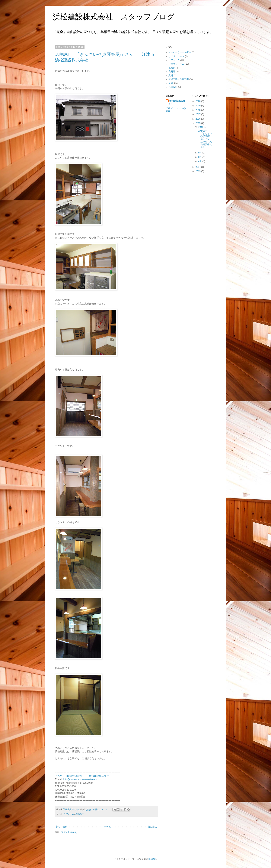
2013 (198, 171)
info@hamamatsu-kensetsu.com (81, 779)
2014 (198, 167)
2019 (198, 106)
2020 (198, 101)
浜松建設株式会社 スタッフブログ (114, 17)
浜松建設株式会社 (177, 102)
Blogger (152, 859)
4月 (200, 161)
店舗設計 (79, 814)
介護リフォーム (176, 64)
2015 (198, 123)
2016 (198, 119)
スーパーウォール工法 (180, 52)
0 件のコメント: (101, 809)
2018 (198, 110)
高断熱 (172, 72)
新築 (171, 83)
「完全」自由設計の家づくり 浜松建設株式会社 (82, 776)
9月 (200, 153)
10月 (201, 127)
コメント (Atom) (69, 832)
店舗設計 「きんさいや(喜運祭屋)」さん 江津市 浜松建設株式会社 (206, 139)
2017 (198, 114)
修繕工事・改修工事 (179, 79)
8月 (200, 157)
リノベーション (176, 56)
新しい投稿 (62, 827)
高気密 (172, 68)
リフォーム (69, 814)
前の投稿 (152, 827)
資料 (171, 76)
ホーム (107, 827)
